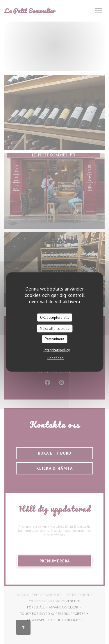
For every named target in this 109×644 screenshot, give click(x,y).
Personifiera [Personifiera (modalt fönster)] (54, 339)
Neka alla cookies (54, 328)
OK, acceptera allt (54, 317)
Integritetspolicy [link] (57, 350)
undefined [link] (56, 358)
